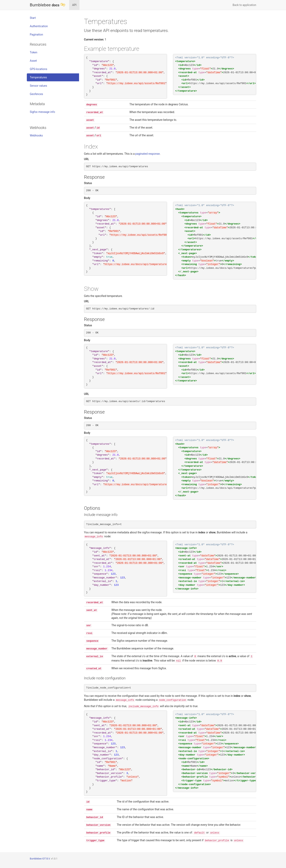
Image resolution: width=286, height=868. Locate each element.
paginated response (149, 154)
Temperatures (38, 77)
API (74, 5)
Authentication (39, 26)
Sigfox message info (42, 112)
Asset (33, 61)
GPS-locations (39, 69)
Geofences (36, 94)
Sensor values (38, 86)
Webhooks (36, 135)
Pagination (36, 35)
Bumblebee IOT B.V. (40, 859)
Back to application (244, 5)
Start (33, 18)
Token (34, 52)
